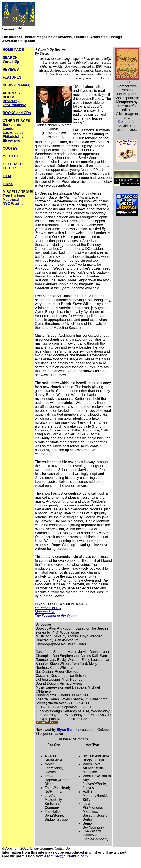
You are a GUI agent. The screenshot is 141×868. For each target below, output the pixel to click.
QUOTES (10, 148)
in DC (48, 608)
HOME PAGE (13, 50)
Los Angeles (13, 133)
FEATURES (12, 77)
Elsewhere (11, 140)
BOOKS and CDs (17, 113)
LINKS (8, 184)
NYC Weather (14, 204)
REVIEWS (11, 69)
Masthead (11, 200)
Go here (124, 122)
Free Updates (14, 196)
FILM (7, 176)
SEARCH (11, 60)
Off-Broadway (14, 105)
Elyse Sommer (69, 730)
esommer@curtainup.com (66, 856)
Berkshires (12, 125)
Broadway (11, 101)
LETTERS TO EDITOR (14, 166)
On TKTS (10, 156)
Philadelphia (13, 137)
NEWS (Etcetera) (16, 85)
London (9, 129)
